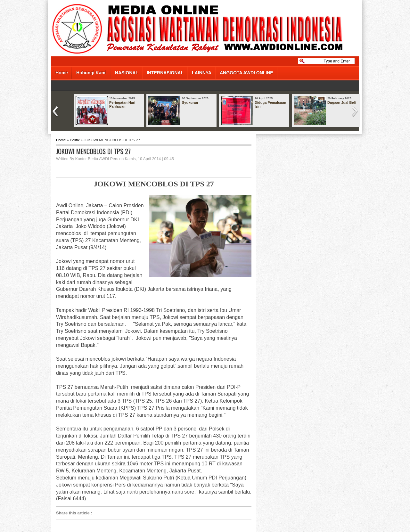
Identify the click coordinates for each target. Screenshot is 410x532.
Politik (75, 140)
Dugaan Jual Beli (342, 102)
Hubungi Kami (91, 73)
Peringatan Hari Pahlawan (122, 104)
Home (62, 73)
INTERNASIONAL (165, 73)
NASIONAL (127, 73)
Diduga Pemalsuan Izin (270, 104)
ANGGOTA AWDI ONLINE (246, 73)
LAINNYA (202, 73)
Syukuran (190, 102)
